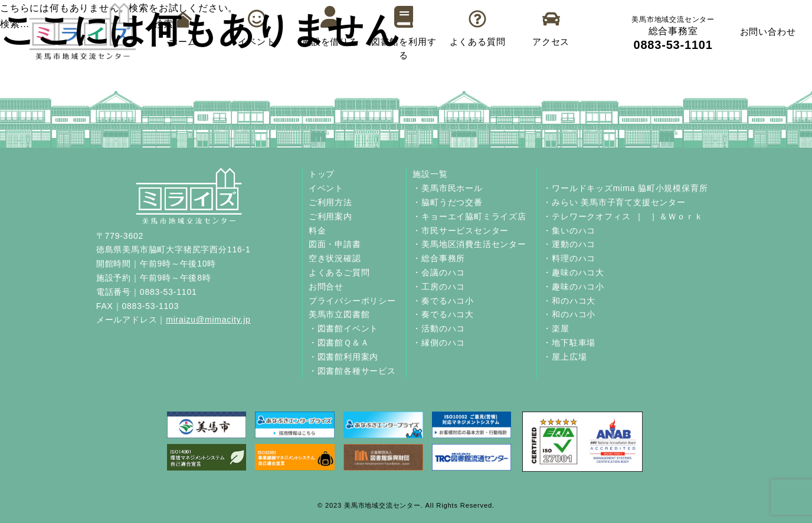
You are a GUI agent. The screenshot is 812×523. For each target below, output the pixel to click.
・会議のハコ (439, 272)
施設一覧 (430, 174)
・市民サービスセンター (461, 231)
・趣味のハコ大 (574, 272)
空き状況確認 (335, 258)
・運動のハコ (569, 244)
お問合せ (326, 287)
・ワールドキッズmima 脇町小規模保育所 (625, 188)
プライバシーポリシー (352, 301)
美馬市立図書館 (339, 314)
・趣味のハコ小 (574, 287)
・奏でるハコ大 (443, 314)
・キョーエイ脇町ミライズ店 (469, 216)
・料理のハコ (569, 258)
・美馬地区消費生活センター (469, 244)
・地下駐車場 (569, 343)
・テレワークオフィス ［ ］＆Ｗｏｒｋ (623, 216)
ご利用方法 (330, 202)
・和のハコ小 (569, 314)
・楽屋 (556, 328)
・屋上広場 (565, 357)
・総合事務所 (439, 258)
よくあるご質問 (339, 272)
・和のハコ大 (569, 301)
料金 (317, 231)
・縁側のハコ (439, 343)
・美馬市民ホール (447, 188)
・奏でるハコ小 (443, 301)
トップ (322, 174)
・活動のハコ (439, 328)
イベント (326, 188)
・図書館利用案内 (343, 357)
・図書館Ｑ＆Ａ (339, 343)
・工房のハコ (439, 287)
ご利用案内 (330, 216)
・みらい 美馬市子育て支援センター (614, 202)
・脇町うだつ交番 (447, 202)
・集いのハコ (569, 231)
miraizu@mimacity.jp (208, 320)
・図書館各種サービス (352, 371)
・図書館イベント (343, 328)
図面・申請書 (335, 244)
